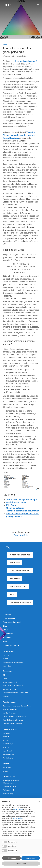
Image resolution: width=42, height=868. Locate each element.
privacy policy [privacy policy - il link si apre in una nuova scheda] (18, 809)
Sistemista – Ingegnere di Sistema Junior (17, 706)
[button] (39, 801)
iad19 (12, 594)
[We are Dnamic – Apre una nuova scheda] (3, 634)
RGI (4, 675)
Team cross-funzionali (12, 622)
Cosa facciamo (9, 618)
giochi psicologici (18, 586)
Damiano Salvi (21, 535)
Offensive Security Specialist (13, 724)
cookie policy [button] (18, 818)
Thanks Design (8, 744)
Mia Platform (7, 768)
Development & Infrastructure (13, 662)
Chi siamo (7, 615)
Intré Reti (6, 737)
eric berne (15, 579)
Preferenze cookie (9, 790)
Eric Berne (11, 505)
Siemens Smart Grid (10, 682)
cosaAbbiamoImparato (20, 571)
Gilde (5, 626)
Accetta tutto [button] (31, 858)
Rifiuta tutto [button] (11, 858)
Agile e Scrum (8, 666)
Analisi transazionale (16, 502)
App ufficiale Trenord (10, 689)
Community (8, 634)
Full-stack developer (10, 709)
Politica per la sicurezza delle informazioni (11, 782)
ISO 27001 (6, 655)
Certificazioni (8, 651)
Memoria (6, 747)
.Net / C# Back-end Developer (13, 720)
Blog (5, 641)
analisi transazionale (20, 555)
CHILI (5, 679)
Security (6, 659)
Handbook (7, 638)
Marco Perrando (18, 135)
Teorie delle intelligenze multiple (22, 499)
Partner (6, 764)
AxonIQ (5, 771)
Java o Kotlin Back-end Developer (15, 717)
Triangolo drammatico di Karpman (23, 511)
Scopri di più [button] (21, 863)
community (15, 563)
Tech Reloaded (8, 758)
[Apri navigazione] (38, 5)
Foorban (6, 696)
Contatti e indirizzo (11, 645)
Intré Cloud (6, 733)
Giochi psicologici (15, 508)
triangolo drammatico (20, 602)
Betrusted (6, 740)
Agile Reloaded (8, 751)
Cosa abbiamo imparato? (26, 61)
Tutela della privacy (9, 787)
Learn (5, 44)
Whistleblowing (8, 794)
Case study (7, 671)
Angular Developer (9, 713)
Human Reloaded (9, 754)
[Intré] (9, 5)
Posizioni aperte (10, 702)
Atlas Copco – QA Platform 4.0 (13, 686)
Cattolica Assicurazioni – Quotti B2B (15, 693)
